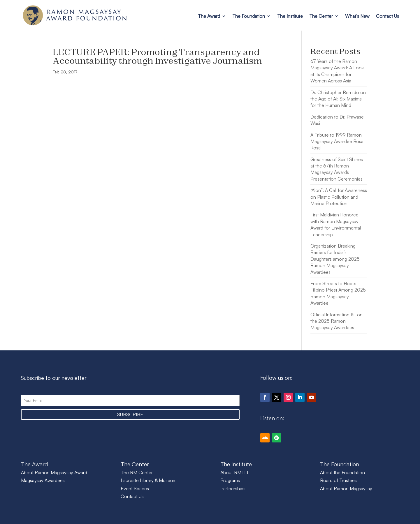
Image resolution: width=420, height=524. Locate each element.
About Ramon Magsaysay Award (54, 472)
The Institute (290, 16)
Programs (230, 480)
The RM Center (137, 472)
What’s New (357, 16)
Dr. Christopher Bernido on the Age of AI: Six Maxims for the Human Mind (338, 99)
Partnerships (233, 488)
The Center (321, 16)
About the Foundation (342, 472)
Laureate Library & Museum (149, 480)
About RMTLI (234, 472)
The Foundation (249, 16)
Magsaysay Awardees (43, 480)
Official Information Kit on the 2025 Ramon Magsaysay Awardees (336, 321)
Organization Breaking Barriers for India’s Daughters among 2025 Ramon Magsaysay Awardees (335, 259)
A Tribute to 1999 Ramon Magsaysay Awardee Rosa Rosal (337, 141)
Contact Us (388, 16)
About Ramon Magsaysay (346, 488)
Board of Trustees (338, 480)
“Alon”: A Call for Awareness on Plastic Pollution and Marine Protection (339, 197)
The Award (209, 16)
